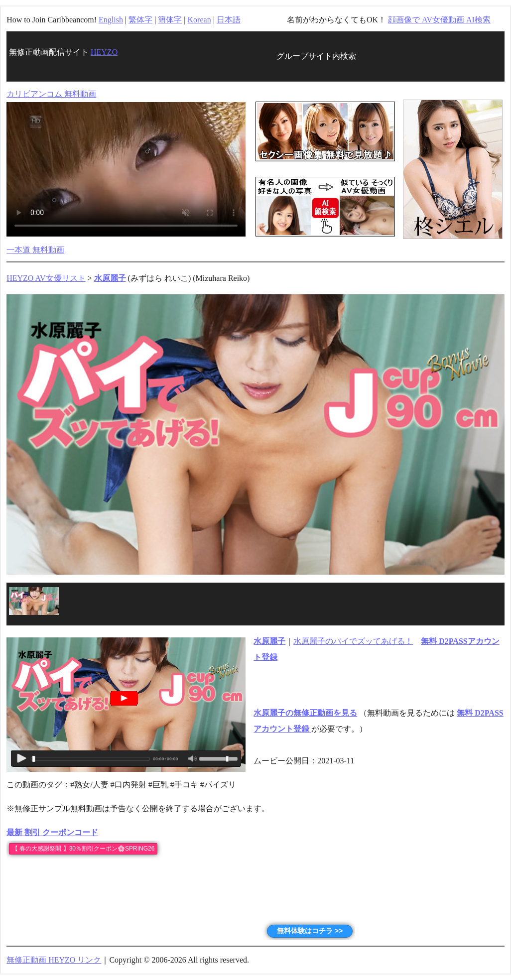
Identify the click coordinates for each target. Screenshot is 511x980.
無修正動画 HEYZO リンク (54, 960)
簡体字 (170, 20)
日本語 (229, 20)
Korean (199, 20)
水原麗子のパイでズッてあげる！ (353, 641)
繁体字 (140, 20)
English (111, 20)
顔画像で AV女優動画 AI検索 (439, 20)
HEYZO (104, 52)
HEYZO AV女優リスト (46, 278)
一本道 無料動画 (35, 250)
